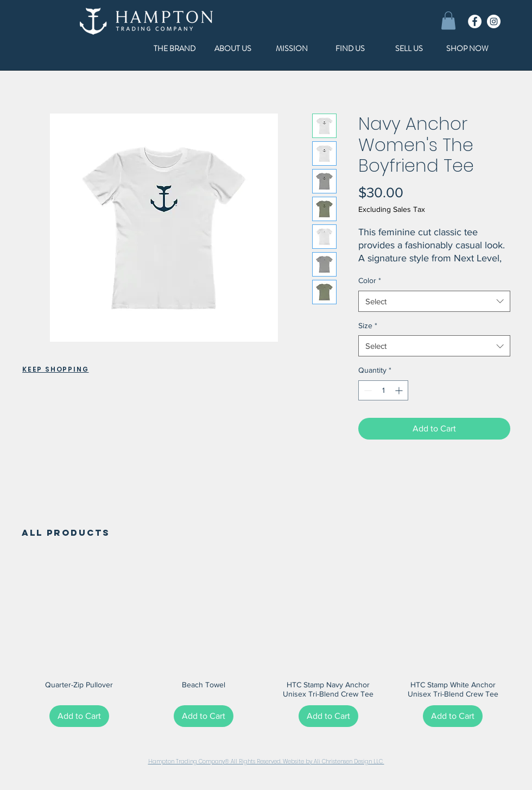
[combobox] (434, 301)
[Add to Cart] (79, 716)
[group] (266, 645)
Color (370, 280)
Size (368, 325)
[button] (448, 20)
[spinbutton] (383, 390)
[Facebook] (475, 21)
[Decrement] (367, 390)
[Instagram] (494, 21)
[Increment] (400, 390)
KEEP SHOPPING (55, 369)
